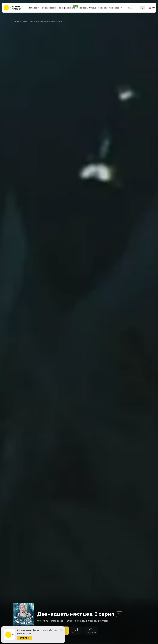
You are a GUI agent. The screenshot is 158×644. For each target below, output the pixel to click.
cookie (43, 630)
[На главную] (14, 8)
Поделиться (91, 633)
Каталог (33, 8)
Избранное (77, 633)
